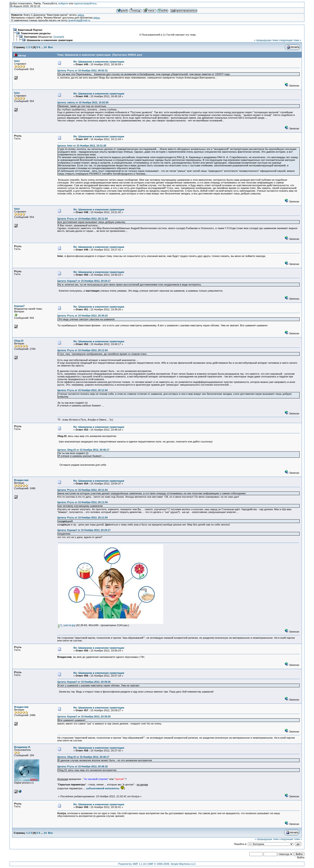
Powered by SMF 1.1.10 (132, 864)
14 (45, 47)
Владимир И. (22, 747)
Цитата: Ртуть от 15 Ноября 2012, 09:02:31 (82, 71)
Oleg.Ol (19, 341)
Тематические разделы (36, 33)
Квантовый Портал (30, 30)
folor (17, 61)
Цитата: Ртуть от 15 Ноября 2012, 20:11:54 (82, 219)
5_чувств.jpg (67, 625)
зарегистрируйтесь (85, 3)
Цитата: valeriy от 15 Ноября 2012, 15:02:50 (83, 102)
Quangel (58, 37)
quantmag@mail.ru (79, 20)
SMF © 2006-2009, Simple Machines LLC (172, 864)
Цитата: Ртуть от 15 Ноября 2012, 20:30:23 (82, 316)
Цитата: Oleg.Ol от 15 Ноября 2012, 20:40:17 (83, 450)
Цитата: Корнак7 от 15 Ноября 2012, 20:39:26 (84, 682)
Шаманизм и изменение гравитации (50, 40)
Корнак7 (19, 306)
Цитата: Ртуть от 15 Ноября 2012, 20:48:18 (82, 766)
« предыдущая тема (266, 40)
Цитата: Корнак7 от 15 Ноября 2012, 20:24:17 (84, 281)
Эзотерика (30, 37)
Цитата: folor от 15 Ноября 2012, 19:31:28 (82, 146)
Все (51, 47)
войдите (63, 3)
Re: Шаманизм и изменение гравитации (99, 62)
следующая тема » (290, 40)
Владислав (21, 480)
